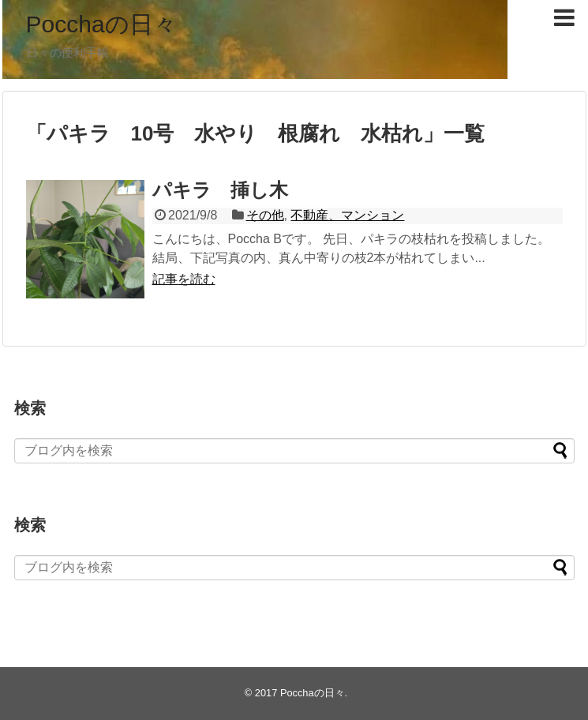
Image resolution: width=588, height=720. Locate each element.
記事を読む (184, 279)
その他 (265, 215)
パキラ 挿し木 (220, 190)
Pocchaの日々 (101, 24)
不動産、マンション (347, 215)
